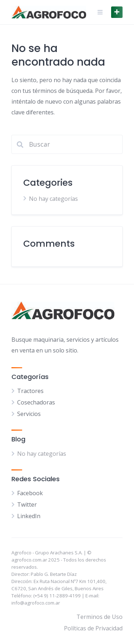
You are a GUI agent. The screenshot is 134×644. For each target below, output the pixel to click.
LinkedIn (29, 516)
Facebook (30, 493)
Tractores (30, 391)
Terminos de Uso (100, 617)
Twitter (27, 505)
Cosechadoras (36, 402)
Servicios (29, 414)
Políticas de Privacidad (93, 628)
